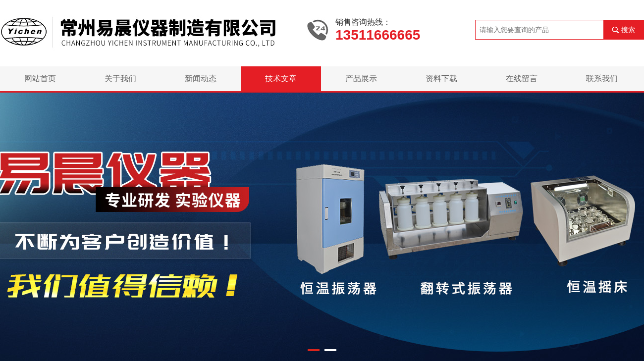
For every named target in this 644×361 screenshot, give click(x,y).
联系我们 (602, 78)
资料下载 (441, 78)
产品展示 (361, 78)
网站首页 (40, 78)
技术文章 (281, 78)
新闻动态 (201, 78)
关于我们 (120, 78)
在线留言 (522, 78)
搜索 (628, 30)
